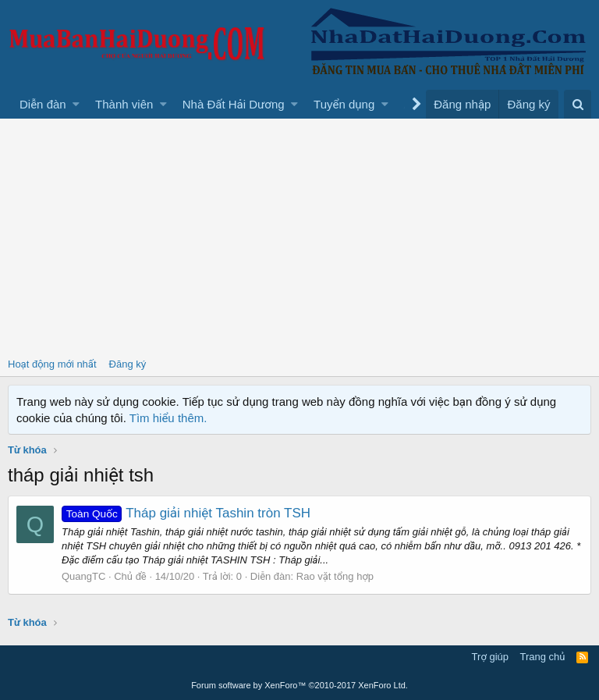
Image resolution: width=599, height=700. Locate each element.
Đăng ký (128, 364)
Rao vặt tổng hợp (335, 576)
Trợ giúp (490, 657)
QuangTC (83, 576)
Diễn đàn (43, 104)
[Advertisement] (299, 236)
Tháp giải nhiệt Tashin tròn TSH (186, 513)
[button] (76, 104)
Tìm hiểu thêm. (168, 418)
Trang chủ (543, 657)
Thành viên (124, 104)
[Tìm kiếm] (578, 104)
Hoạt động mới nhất (52, 364)
